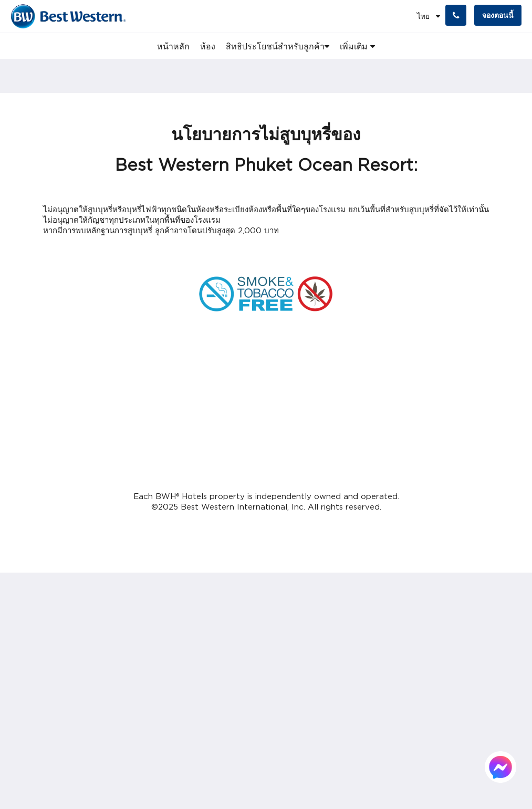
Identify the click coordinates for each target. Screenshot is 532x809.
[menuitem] (173, 46)
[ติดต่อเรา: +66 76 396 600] (456, 15)
